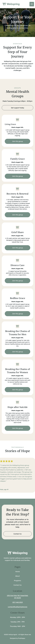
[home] (11, 4)
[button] (31, 4)
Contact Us (18, 534)
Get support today (18, 108)
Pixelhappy (22, 638)
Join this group (17, 141)
